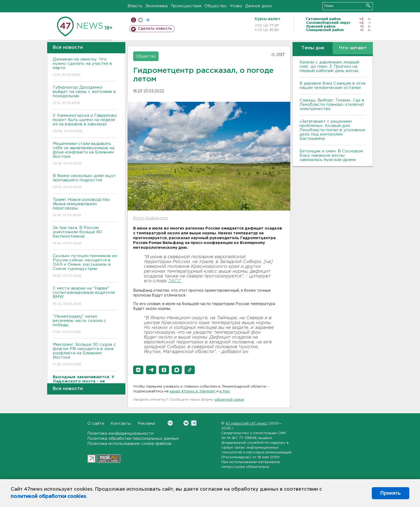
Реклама (146, 424)
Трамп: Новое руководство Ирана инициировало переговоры (85, 208)
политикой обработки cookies (48, 497)
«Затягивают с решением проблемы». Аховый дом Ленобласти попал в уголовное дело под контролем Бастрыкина (332, 130)
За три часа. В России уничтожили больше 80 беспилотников (85, 236)
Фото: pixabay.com (150, 218)
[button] (138, 370)
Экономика (156, 6)
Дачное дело (258, 6)
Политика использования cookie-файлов (129, 444)
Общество (215, 6)
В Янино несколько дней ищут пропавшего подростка (85, 182)
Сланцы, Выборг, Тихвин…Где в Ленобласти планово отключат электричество (332, 105)
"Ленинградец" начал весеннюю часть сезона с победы (85, 324)
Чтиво (236, 6)
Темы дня (313, 48)
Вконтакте (170, 423)
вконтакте (140, 20)
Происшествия (186, 6)
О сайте (96, 424)
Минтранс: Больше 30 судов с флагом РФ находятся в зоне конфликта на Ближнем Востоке (85, 355)
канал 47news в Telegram (192, 391)
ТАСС (175, 281)
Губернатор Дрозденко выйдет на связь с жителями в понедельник (85, 95)
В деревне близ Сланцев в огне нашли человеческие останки (333, 86)
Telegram (194, 423)
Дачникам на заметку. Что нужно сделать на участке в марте (85, 67)
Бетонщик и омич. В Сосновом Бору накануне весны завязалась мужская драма (331, 155)
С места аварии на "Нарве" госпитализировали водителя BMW (85, 296)
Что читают (353, 48)
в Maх (225, 391)
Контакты (121, 424)
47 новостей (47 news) (247, 424)
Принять (391, 493)
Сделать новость (155, 29)
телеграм (147, 20)
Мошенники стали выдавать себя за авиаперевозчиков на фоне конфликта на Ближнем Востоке (85, 154)
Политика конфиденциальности (120, 433)
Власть (135, 6)
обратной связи (229, 400)
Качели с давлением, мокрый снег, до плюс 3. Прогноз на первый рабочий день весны (329, 67)
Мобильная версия (134, 20)
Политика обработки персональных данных (133, 439)
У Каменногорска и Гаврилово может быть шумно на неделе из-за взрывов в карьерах (85, 124)
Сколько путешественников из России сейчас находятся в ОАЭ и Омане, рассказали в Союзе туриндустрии (85, 266)
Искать (368, 5)
